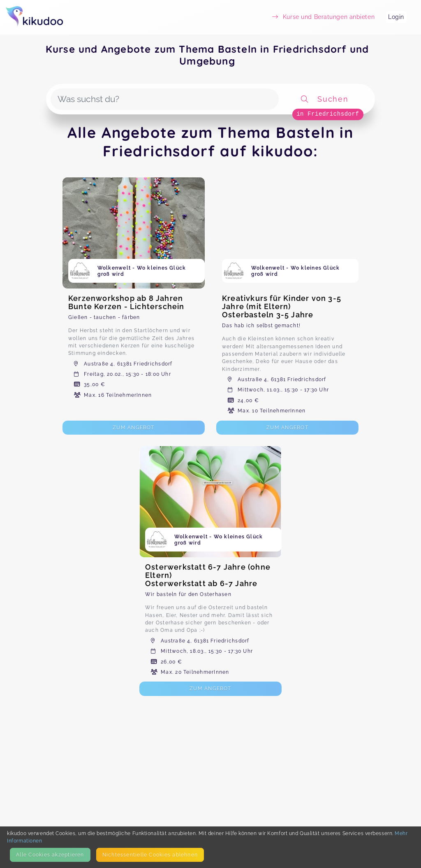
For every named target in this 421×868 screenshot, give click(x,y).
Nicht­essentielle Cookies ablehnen (150, 855)
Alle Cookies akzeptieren (50, 855)
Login (396, 17)
